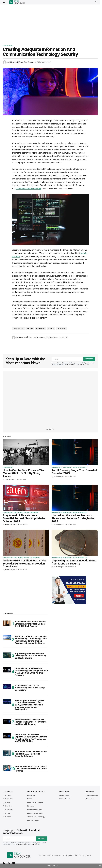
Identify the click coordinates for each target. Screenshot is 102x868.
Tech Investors (8, 799)
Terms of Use (84, 364)
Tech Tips (6, 813)
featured (30, 328)
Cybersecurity (8, 45)
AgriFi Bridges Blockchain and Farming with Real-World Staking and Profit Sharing (31, 656)
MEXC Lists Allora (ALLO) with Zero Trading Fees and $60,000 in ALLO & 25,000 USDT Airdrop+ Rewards (31, 672)
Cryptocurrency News (35, 802)
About (65, 855)
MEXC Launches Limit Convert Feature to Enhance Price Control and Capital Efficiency (31, 722)
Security (51, 328)
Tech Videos (7, 817)
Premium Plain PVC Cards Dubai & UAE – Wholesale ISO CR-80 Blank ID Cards (31, 769)
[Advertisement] (52, 23)
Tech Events (7, 795)
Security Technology (80, 467)
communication (18, 328)
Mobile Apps (90, 799)
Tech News (7, 802)
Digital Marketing (33, 820)
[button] (4, 2)
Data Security (68, 467)
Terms (82, 855)
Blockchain (31, 795)
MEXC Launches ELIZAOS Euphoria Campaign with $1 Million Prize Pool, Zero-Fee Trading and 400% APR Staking (31, 738)
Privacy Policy (72, 364)
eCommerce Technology (36, 817)
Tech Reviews (8, 806)
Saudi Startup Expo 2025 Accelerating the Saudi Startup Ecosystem (30, 688)
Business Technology (35, 810)
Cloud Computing (92, 795)
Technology (62, 328)
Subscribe (89, 359)
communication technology (28, 188)
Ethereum (31, 806)
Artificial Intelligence (36, 792)
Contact (88, 855)
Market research (65, 795)
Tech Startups (8, 810)
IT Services (90, 792)
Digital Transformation (35, 813)
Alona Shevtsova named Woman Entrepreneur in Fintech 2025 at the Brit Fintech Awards (31, 624)
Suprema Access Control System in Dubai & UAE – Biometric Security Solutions (31, 754)
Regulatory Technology (32, 558)
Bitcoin (30, 799)
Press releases (65, 799)
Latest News (64, 792)
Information (40, 328)
